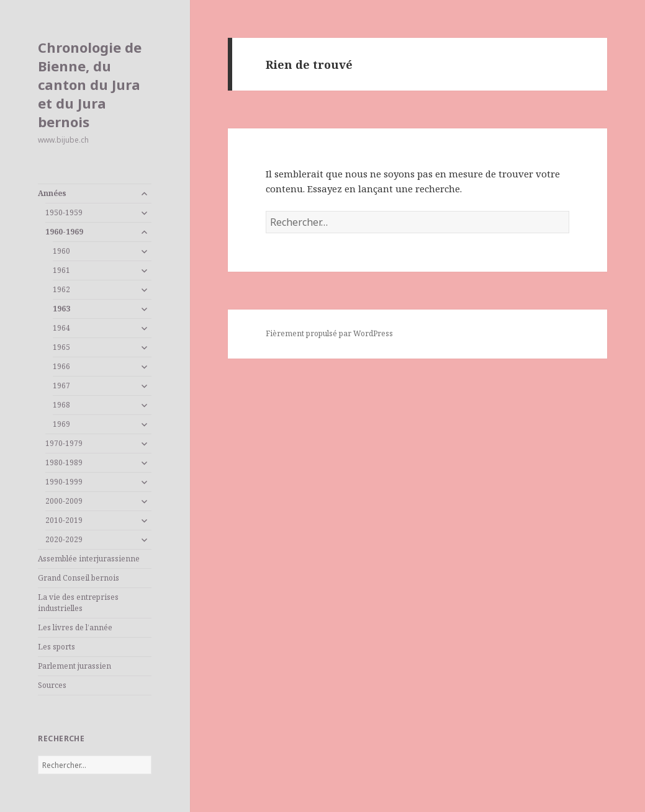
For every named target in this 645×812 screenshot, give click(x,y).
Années (52, 193)
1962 (61, 289)
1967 (61, 386)
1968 (61, 405)
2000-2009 (64, 501)
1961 (61, 270)
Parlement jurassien (74, 666)
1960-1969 (64, 232)
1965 (61, 347)
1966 (61, 366)
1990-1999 (64, 482)
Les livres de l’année (75, 627)
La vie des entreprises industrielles (78, 603)
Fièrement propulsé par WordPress (329, 333)
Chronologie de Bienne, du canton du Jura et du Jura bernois (90, 84)
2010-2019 (64, 520)
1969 (61, 424)
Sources (52, 685)
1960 (61, 251)
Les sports (56, 647)
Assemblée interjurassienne (89, 559)
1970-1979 (64, 443)
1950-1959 (64, 212)
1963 (61, 309)
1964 (61, 328)
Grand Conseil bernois (79, 578)
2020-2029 (64, 539)
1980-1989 (64, 462)
